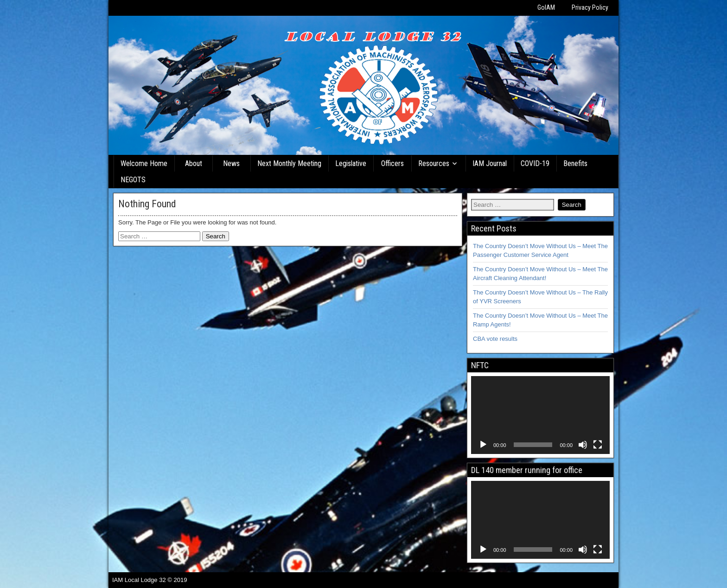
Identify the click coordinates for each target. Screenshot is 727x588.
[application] (540, 415)
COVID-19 (535, 163)
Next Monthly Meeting (289, 163)
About (194, 163)
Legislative (351, 163)
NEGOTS (133, 180)
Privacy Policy (590, 7)
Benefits (575, 163)
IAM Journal (490, 163)
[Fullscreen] (598, 445)
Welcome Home (144, 163)
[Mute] (583, 445)
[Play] (483, 445)
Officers (392, 163)
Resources (434, 163)
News (231, 163)
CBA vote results (495, 339)
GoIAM (546, 7)
